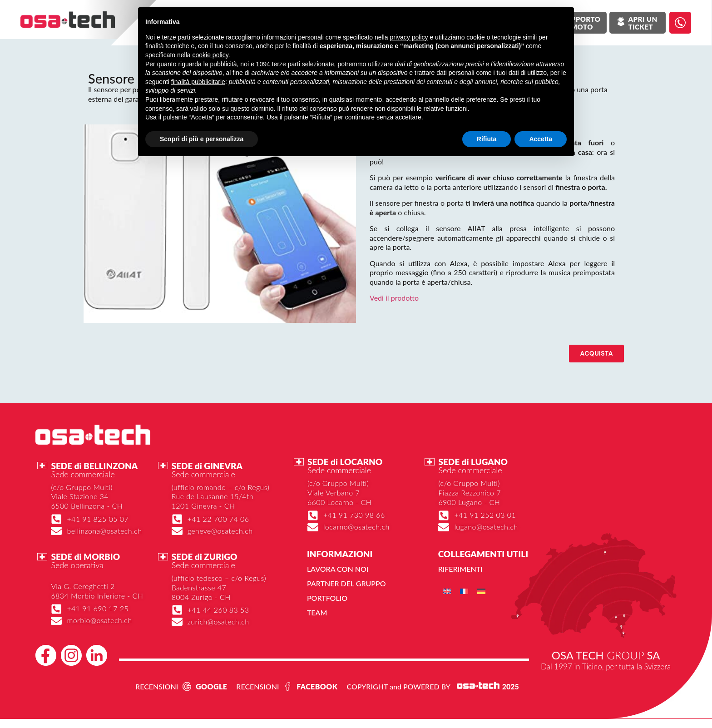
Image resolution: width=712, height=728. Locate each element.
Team (317, 612)
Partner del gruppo (346, 583)
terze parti (286, 64)
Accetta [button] (541, 139)
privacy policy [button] (409, 37)
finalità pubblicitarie (198, 82)
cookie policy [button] (210, 55)
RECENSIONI (157, 686)
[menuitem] (447, 592)
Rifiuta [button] (487, 139)
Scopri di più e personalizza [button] (202, 139)
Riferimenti (460, 569)
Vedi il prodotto (394, 298)
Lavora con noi (338, 569)
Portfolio (327, 598)
